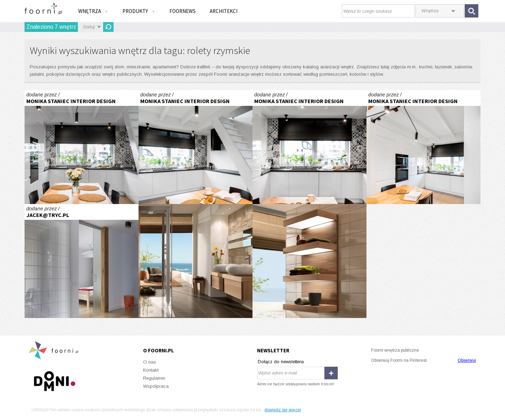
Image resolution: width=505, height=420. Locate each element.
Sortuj (89, 27)
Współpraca (156, 386)
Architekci (224, 11)
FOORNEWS (183, 11)
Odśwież (108, 27)
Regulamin (154, 378)
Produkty (139, 11)
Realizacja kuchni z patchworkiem (82, 147)
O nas (150, 362)
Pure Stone (196, 261)
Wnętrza (93, 11)
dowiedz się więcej (283, 410)
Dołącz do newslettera (281, 362)
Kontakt (151, 370)
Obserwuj (467, 360)
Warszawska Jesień (82, 261)
